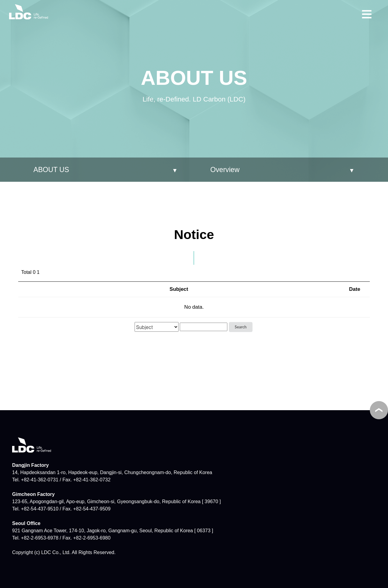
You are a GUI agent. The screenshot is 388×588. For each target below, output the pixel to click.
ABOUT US (51, 170)
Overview (225, 170)
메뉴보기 (367, 13)
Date (355, 289)
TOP (379, 410)
